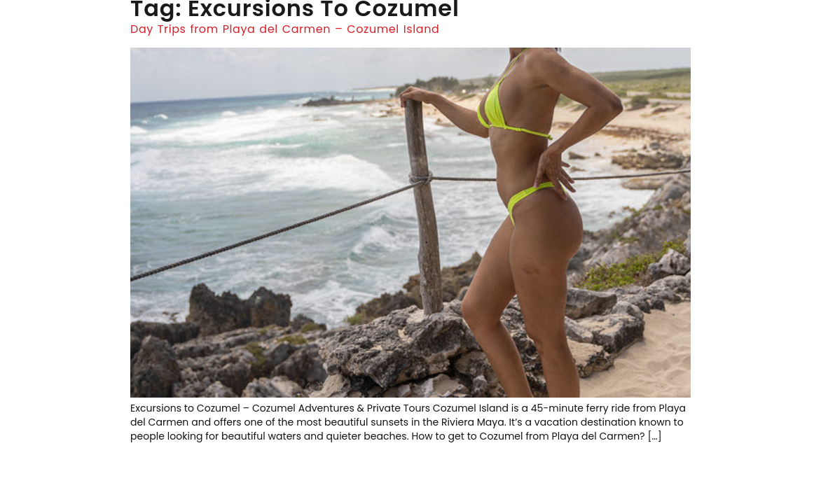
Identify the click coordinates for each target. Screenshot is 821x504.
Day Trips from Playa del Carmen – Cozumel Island (285, 29)
